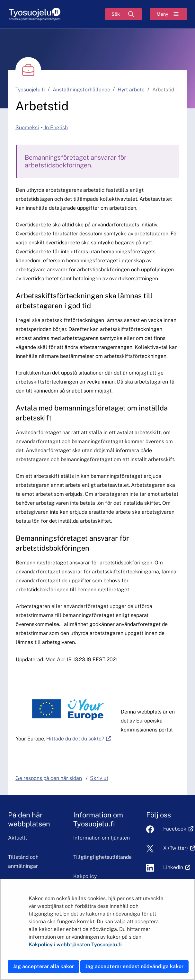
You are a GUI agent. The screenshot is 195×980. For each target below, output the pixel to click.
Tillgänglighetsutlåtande (102, 857)
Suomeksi (27, 127)
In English (56, 127)
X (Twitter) (176, 848)
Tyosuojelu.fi (30, 90)
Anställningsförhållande (81, 90)
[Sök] (124, 14)
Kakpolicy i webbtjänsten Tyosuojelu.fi (75, 945)
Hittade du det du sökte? (79, 739)
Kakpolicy (85, 876)
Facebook (175, 829)
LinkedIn (173, 867)
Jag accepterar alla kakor (43, 966)
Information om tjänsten (102, 838)
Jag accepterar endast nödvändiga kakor (134, 966)
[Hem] (34, 14)
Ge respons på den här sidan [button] (49, 778)
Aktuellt (18, 838)
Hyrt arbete (131, 90)
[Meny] (168, 14)
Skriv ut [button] (99, 778)
